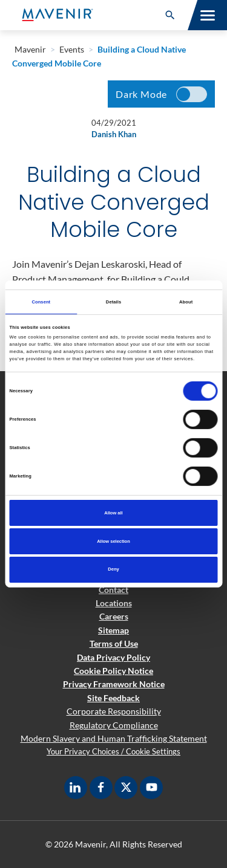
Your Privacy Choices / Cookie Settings (113, 751)
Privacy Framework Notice (114, 684)
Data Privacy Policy (113, 657)
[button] (170, 15)
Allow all (113, 513)
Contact (113, 590)
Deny (113, 569)
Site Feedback (113, 698)
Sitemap (113, 630)
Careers (114, 616)
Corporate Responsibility (114, 711)
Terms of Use (114, 643)
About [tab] (186, 301)
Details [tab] (113, 301)
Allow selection (113, 541)
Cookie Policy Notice (113, 671)
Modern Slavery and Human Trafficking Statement (114, 738)
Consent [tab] (41, 301)
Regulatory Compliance (114, 725)
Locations (114, 603)
